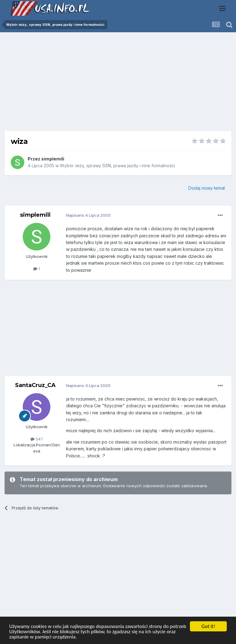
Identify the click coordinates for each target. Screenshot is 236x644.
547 (37, 439)
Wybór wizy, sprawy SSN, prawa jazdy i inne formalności (117, 166)
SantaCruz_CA (35, 385)
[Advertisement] (118, 84)
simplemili (53, 159)
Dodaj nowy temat (207, 188)
